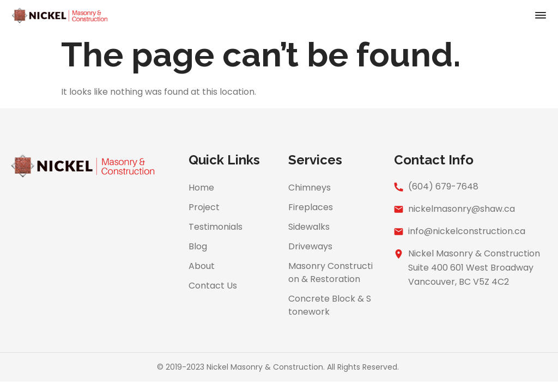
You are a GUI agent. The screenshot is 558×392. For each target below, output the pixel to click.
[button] (541, 16)
